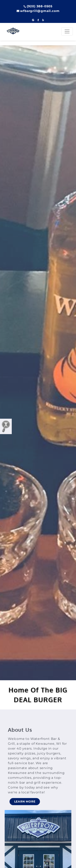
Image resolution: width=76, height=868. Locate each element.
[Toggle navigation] (67, 31)
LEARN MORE (25, 801)
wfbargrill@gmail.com (38, 11)
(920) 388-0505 (38, 6)
